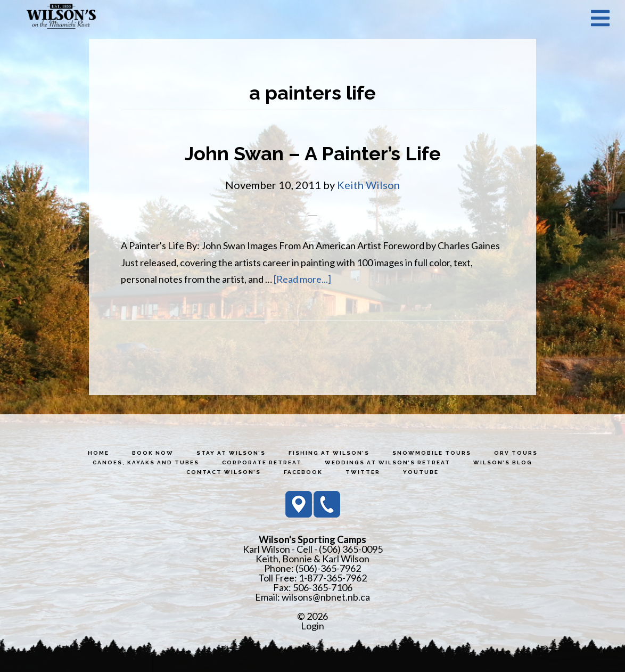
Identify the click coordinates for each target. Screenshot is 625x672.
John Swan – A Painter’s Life (313, 153)
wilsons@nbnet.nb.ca (326, 597)
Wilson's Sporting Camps (61, 18)
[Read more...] (302, 279)
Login (312, 626)
